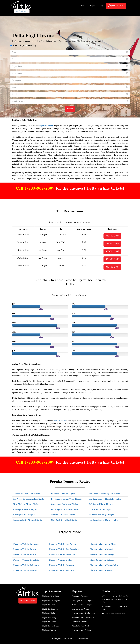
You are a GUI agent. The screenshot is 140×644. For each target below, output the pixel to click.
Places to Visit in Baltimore (26, 565)
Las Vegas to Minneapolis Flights (104, 494)
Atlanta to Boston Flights (63, 515)
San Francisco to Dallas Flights (103, 520)
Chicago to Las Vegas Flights (65, 504)
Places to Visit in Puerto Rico (63, 555)
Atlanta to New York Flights (27, 494)
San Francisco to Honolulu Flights (105, 499)
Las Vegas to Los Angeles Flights (29, 499)
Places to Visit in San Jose (61, 571)
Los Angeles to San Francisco (84, 613)
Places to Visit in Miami (101, 549)
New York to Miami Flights (26, 504)
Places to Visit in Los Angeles (63, 544)
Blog (101, 6)
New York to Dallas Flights (64, 520)
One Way (32, 46)
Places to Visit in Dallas (60, 560)
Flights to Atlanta (49, 605)
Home (83, 6)
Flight (92, 6)
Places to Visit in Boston (25, 549)
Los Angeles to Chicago (82, 630)
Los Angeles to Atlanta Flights (28, 520)
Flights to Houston (50, 609)
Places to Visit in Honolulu (26, 560)
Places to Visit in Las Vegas (26, 544)
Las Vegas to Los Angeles (82, 601)
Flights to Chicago (50, 618)
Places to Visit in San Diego (103, 544)
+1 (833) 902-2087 (115, 608)
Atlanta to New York (81, 626)
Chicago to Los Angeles (24, 515)
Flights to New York (51, 596)
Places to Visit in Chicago (102, 555)
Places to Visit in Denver (25, 571)
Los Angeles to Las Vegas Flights (66, 499)
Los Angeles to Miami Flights (65, 510)
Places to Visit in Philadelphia (104, 565)
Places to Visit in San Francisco (64, 549)
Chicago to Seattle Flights (25, 510)
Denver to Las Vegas (80, 609)
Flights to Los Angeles (51, 601)
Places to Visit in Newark (102, 571)
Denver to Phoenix (80, 622)
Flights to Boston (49, 630)
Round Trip (18, 46)
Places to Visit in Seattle (25, 555)
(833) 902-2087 (22, 11)
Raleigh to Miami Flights (101, 504)
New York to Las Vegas (100, 510)
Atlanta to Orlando (80, 596)
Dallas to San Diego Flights (102, 515)
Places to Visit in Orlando (102, 560)
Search (70, 109)
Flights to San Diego (50, 626)
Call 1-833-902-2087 (36, 189)
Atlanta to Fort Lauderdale (83, 618)
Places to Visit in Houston (61, 565)
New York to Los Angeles (83, 605)
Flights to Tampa (49, 622)
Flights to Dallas (49, 613)
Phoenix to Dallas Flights (63, 494)
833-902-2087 (112, 236)
